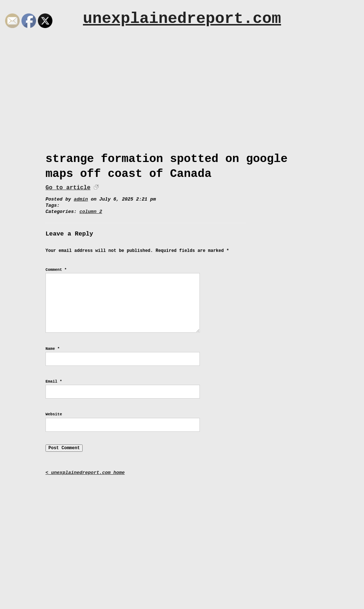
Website (54, 414)
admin (81, 199)
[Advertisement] (182, 97)
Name (53, 349)
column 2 (91, 212)
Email (54, 381)
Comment (56, 270)
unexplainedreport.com (182, 19)
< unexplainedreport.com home (85, 473)
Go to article (68, 188)
